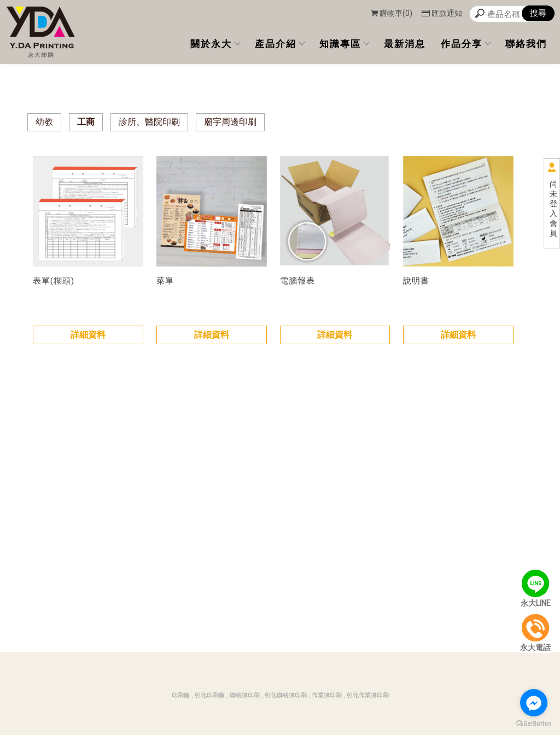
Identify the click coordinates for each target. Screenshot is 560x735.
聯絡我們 (526, 44)
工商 (86, 122)
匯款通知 (442, 13)
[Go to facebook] (534, 703)
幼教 (44, 122)
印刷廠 (181, 695)
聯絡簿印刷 (245, 695)
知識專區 (344, 44)
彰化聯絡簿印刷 (286, 695)
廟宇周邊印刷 (230, 122)
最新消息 (405, 44)
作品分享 (465, 44)
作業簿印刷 (327, 695)
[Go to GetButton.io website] (534, 724)
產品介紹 (279, 44)
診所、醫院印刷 (149, 122)
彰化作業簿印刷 (368, 695)
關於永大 (215, 44)
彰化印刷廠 (210, 695)
